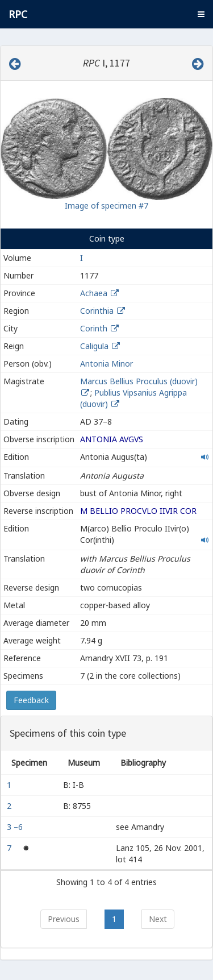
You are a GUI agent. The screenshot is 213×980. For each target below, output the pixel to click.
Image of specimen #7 (106, 205)
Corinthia (97, 311)
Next (158, 919)
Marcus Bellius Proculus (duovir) (139, 381)
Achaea (94, 293)
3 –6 (16, 827)
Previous (64, 919)
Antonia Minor (106, 364)
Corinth (94, 328)
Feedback (31, 700)
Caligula (94, 346)
